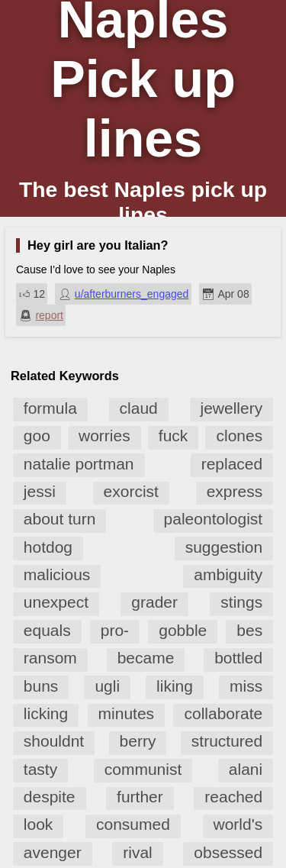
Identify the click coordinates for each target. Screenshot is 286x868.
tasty (40, 769)
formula (50, 408)
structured (227, 741)
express (235, 491)
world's (238, 824)
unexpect (56, 602)
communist (143, 769)
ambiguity (228, 574)
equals (47, 630)
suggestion (224, 547)
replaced (232, 464)
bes (249, 630)
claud (139, 408)
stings (241, 602)
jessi (40, 491)
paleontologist (214, 519)
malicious (57, 574)
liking (175, 686)
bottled (238, 658)
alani (246, 769)
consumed (133, 824)
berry (138, 741)
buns (41, 686)
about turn (60, 519)
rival (138, 852)
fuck (174, 436)
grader (154, 602)
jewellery (232, 408)
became (146, 658)
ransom (50, 658)
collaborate (223, 713)
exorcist (131, 491)
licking (46, 713)
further (140, 797)
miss (246, 686)
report (49, 315)
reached (233, 797)
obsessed (228, 852)
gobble (183, 630)
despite (50, 797)
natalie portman (79, 464)
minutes (127, 713)
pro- (115, 630)
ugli (107, 686)
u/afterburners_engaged (132, 294)
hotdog (48, 547)
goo (37, 436)
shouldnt (54, 741)
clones (239, 436)
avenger (53, 852)
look (39, 824)
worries (104, 436)
